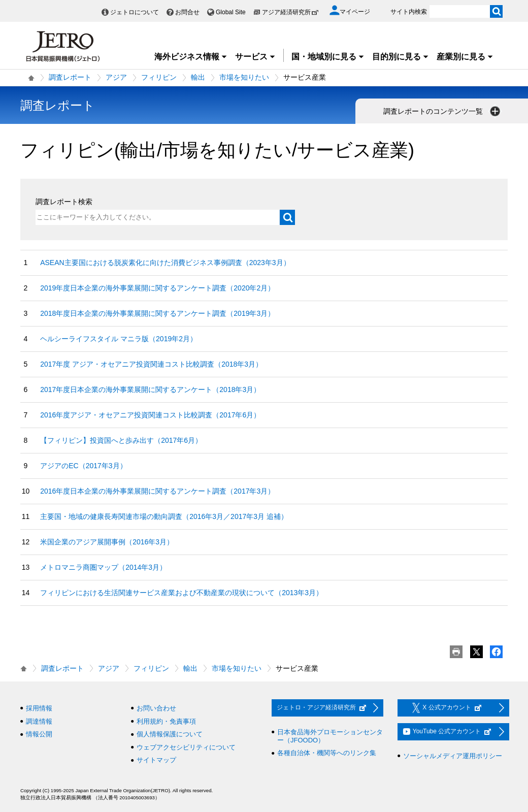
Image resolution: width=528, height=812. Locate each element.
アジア (116, 77)
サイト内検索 (409, 12)
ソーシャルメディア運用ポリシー (453, 756)
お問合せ (187, 12)
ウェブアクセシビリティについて (186, 747)
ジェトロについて (135, 12)
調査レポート (70, 77)
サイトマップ (156, 760)
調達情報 (39, 721)
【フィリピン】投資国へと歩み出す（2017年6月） (121, 440)
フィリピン (159, 77)
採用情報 (39, 708)
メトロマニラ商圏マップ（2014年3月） (103, 567)
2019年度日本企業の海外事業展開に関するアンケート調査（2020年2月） (157, 288)
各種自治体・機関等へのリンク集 (327, 753)
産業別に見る (465, 57)
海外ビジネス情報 (191, 57)
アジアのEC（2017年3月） (83, 466)
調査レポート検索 (64, 202)
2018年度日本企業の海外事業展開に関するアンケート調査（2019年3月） (157, 313)
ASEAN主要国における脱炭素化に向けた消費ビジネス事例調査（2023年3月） (165, 263)
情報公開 (39, 734)
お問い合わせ (156, 708)
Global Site (231, 12)
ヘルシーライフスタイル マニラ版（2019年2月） (119, 339)
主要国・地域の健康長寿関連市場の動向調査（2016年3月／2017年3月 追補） (164, 516)
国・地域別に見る (328, 57)
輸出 (198, 77)
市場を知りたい (244, 77)
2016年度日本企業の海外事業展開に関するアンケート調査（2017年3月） (157, 491)
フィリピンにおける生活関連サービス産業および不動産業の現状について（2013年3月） (181, 593)
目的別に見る (401, 57)
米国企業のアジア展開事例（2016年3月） (107, 542)
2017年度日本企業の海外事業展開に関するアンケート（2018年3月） (150, 389)
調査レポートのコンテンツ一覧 (443, 111)
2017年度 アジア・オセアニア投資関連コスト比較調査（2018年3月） (151, 364)
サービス (255, 57)
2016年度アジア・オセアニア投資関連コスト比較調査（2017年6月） (150, 415)
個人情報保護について (170, 734)
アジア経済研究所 (290, 12)
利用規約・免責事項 (166, 721)
